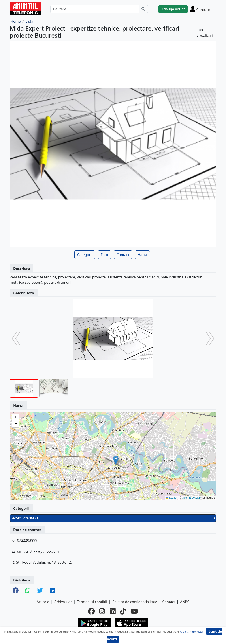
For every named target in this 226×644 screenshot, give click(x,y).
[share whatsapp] (28, 591)
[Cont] (203, 9)
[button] (116, 460)
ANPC (185, 602)
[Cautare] (95, 9)
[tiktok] (123, 611)
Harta (142, 255)
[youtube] (134, 611)
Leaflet (171, 498)
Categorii (85, 255)
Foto (104, 255)
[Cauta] (143, 9)
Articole (43, 602)
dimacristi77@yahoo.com (38, 551)
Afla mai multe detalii (192, 632)
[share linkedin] (53, 591)
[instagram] (102, 611)
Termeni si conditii (92, 602)
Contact (123, 255)
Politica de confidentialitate (135, 602)
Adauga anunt (173, 9)
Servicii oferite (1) (113, 518)
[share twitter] (40, 591)
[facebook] (91, 611)
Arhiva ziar (63, 602)
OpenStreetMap (191, 498)
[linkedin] (113, 611)
